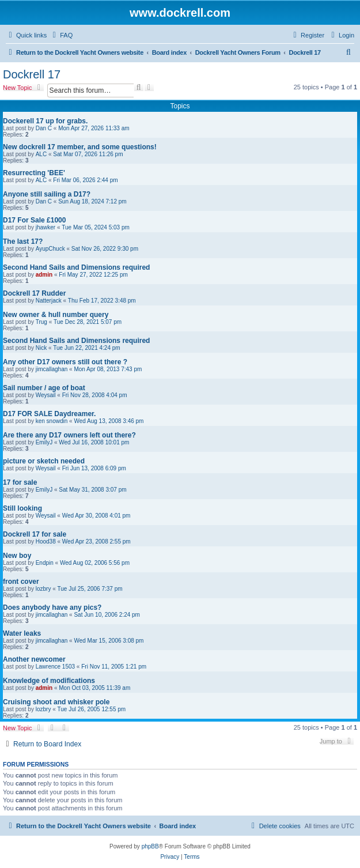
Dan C (44, 128)
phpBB (150, 846)
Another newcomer (34, 659)
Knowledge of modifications (49, 681)
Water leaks (22, 633)
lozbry (43, 589)
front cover (21, 582)
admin (44, 275)
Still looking (22, 508)
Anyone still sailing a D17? (47, 194)
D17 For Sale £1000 (34, 220)
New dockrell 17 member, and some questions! (80, 147)
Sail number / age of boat (44, 388)
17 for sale (20, 482)
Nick (41, 348)
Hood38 (46, 541)
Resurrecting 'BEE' (34, 173)
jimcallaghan (52, 369)
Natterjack (49, 301)
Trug (41, 322)
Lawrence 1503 (55, 667)
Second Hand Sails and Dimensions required (76, 267)
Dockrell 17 (32, 74)
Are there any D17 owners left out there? (69, 435)
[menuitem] (61, 35)
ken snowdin (52, 421)
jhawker (46, 227)
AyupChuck (50, 249)
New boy (17, 556)
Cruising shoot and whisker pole (56, 702)
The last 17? (23, 241)
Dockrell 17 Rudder (34, 293)
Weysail (46, 395)
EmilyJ (44, 442)
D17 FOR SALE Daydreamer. (49, 414)
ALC (41, 154)
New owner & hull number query (56, 315)
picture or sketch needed (44, 461)
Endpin (45, 563)
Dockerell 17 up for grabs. (45, 121)
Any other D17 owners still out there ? (65, 362)
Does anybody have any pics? (52, 607)
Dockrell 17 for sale (35, 534)
